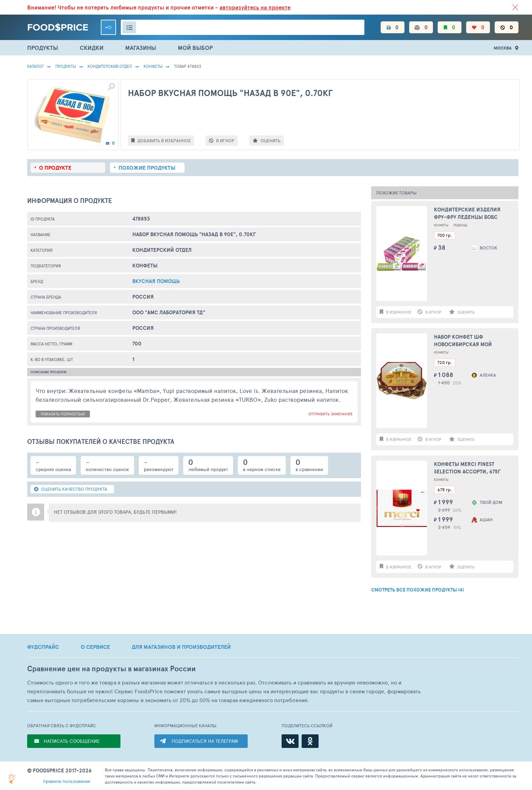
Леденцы (460, 225)
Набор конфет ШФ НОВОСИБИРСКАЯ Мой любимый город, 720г (464, 341)
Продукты (66, 66)
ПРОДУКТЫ (43, 48)
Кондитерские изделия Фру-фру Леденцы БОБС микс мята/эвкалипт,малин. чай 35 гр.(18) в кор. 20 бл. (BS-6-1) (474, 214)
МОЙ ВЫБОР (195, 48)
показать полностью (63, 414)
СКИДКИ (92, 48)
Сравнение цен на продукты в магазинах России (111, 669)
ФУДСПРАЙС (43, 647)
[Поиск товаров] (243, 27)
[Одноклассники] (310, 741)
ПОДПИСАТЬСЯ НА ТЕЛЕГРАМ (205, 741)
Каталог (35, 66)
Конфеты (153, 66)
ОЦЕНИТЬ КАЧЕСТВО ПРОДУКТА (71, 489)
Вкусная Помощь (156, 281)
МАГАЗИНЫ (141, 48)
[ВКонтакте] (290, 741)
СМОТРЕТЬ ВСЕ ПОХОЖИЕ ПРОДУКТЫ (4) (417, 590)
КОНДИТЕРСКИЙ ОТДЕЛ (110, 66)
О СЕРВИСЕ (95, 647)
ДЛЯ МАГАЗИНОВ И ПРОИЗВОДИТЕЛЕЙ (181, 647)
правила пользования (67, 781)
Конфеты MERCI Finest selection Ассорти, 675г (467, 468)
